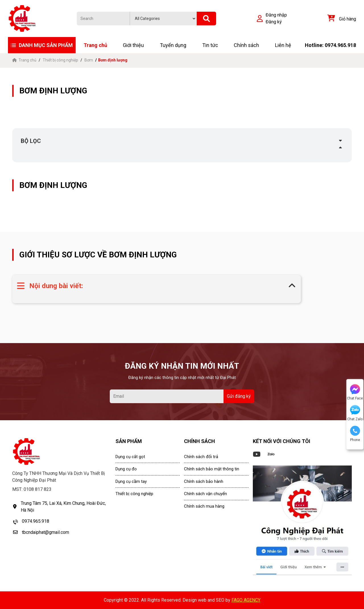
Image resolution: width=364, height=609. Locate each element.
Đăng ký (274, 22)
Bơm (89, 60)
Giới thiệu (133, 45)
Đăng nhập (276, 15)
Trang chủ (95, 45)
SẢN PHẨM (129, 441)
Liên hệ (283, 45)
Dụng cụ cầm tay (131, 481)
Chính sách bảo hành (204, 481)
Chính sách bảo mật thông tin (212, 469)
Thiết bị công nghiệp (60, 60)
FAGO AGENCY (246, 600)
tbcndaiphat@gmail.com (45, 532)
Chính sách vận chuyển (205, 494)
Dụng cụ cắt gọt (130, 457)
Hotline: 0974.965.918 (330, 45)
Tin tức (210, 45)
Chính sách (246, 45)
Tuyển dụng (173, 45)
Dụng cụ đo (126, 469)
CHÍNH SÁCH (199, 441)
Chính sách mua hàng (204, 506)
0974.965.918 (36, 521)
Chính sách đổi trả (201, 457)
